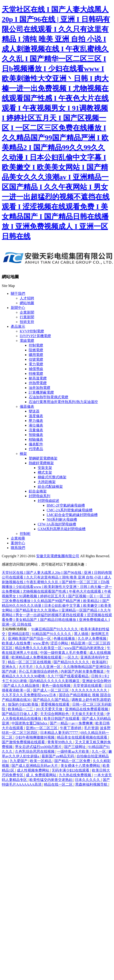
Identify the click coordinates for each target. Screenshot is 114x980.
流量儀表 (36, 430)
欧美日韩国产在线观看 (62, 719)
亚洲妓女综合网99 (96, 681)
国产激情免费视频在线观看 (24, 742)
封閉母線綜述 (48, 501)
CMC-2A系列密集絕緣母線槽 (70, 510)
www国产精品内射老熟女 (85, 648)
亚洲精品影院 (19, 634)
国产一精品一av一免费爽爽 (72, 723)
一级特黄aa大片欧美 (73, 751)
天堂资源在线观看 (88, 686)
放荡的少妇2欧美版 (24, 704)
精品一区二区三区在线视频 (30, 662)
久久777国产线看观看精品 (68, 676)
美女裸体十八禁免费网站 (81, 766)
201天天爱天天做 (49, 709)
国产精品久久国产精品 (51, 700)
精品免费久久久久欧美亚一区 (39, 648)
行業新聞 (27, 317)
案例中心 (18, 543)
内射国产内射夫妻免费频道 (83, 671)
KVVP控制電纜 (32, 331)
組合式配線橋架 (50, 487)
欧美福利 (100, 662)
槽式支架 (45, 472)
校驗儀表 (36, 439)
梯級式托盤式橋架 (52, 477)
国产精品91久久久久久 (72, 662)
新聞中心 (18, 308)
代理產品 (36, 449)
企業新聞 (27, 312)
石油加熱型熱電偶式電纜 (48, 397)
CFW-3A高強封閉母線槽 (57, 524)
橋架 (23, 454)
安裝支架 (45, 468)
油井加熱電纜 (39, 388)
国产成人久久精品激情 (22, 686)
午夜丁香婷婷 (71, 728)
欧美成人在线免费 (17, 643)
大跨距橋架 (47, 482)
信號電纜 (36, 359)
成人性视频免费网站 (33, 770)
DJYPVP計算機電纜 (35, 336)
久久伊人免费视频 (92, 639)
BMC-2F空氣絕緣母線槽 (66, 505)
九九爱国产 (19, 761)
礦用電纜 (36, 355)
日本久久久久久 (88, 780)
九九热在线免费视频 (75, 775)
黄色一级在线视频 (57, 686)
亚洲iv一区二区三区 (42, 728)
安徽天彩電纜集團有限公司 (58, 556)
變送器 (34, 411)
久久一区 (99, 751)
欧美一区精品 (41, 761)
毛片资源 (91, 728)
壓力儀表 (36, 421)
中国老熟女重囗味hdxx (30, 723)
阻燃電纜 (36, 350)
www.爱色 (41, 643)
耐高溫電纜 (38, 378)
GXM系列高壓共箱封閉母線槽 (62, 529)
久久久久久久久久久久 (90, 690)
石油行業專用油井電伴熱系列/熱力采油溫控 (63, 402)
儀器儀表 (27, 407)
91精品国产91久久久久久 (52, 634)
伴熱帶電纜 (38, 383)
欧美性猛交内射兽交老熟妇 (51, 780)
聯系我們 (18, 548)
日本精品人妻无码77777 (59, 733)
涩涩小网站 (60, 643)
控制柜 (25, 534)
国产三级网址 (75, 747)
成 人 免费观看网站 (42, 775)
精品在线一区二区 (59, 784)
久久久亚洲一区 (48, 667)
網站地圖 (27, 303)
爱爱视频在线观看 (56, 704)
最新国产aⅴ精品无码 (58, 756)
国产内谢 (9, 671)
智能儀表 (36, 435)
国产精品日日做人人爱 (20, 714)
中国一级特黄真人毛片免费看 (64, 653)
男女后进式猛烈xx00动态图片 (39, 747)
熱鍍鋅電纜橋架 (41, 463)
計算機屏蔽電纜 (41, 392)
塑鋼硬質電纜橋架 (43, 458)
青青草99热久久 (60, 742)
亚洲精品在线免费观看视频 (87, 709)
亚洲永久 (9, 667)
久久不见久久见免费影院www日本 (30, 695)
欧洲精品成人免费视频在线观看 (37, 657)
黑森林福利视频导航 (92, 784)
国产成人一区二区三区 (51, 690)
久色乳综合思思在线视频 (35, 751)
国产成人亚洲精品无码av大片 (35, 766)
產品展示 (18, 326)
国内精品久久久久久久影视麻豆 (55, 681)
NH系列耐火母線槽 (62, 519)
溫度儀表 (36, 416)
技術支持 (27, 322)
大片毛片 (26, 667)
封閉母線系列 (39, 496)
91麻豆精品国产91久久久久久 (55, 629)
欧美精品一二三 (21, 709)
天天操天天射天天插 (88, 714)
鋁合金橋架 (38, 491)
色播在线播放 (65, 639)
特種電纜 (36, 374)
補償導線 (36, 369)
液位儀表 (36, 425)
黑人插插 (82, 634)
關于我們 (18, 294)
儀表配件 (36, 444)
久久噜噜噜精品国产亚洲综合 (87, 667)
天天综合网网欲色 (55, 714)
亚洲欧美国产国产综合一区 (30, 639)
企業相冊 (18, 538)
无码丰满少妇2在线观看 (71, 770)
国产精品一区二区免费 (73, 761)
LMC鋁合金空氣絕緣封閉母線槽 (72, 515)
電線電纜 (27, 341)
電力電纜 (36, 364)
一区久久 (71, 657)
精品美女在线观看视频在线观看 (83, 737)
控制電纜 (36, 345)
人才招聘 (27, 298)
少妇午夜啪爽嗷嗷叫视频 (35, 737)
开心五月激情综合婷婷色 (39, 671)
